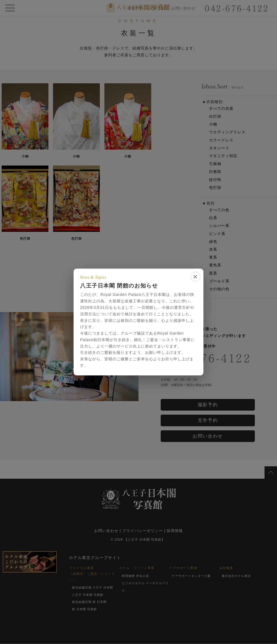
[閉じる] (195, 277)
